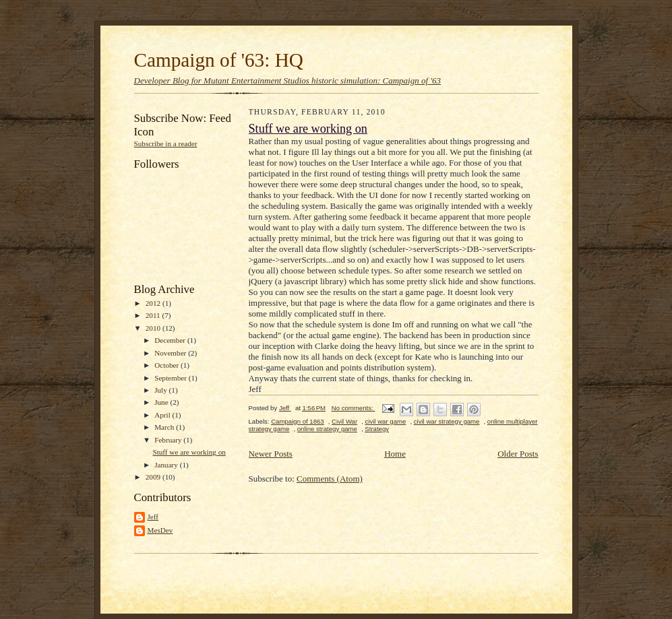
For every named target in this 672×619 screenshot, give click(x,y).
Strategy (377, 429)
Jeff (153, 517)
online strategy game (327, 429)
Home (395, 454)
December (171, 340)
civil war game (385, 421)
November (171, 353)
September (172, 378)
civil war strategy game (447, 421)
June (162, 402)
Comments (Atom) (330, 479)
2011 (154, 315)
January (167, 465)
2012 (154, 303)
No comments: (354, 408)
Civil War (344, 421)
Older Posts (518, 454)
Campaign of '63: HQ (219, 60)
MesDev (160, 530)
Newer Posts (271, 454)
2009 (154, 477)
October (167, 365)
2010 (154, 328)
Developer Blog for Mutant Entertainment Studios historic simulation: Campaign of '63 (288, 80)
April (163, 415)
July (161, 390)
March (165, 427)
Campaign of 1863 (298, 421)
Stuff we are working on (189, 452)
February (169, 440)
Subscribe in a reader (166, 143)
